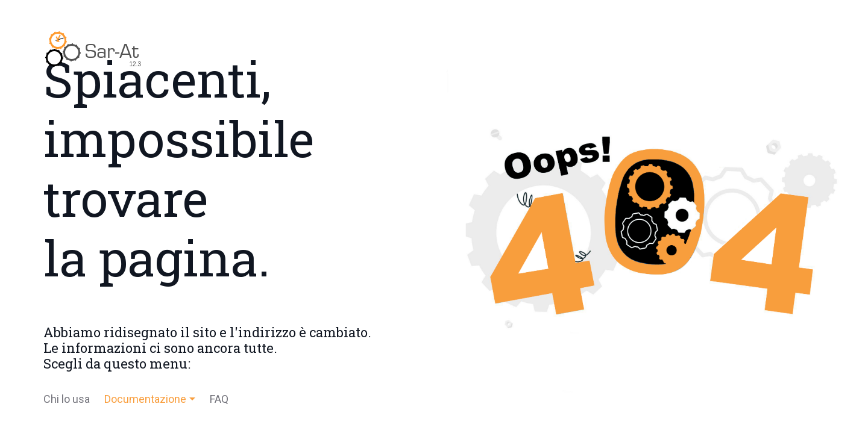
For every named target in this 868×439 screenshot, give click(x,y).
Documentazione (145, 399)
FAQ (219, 399)
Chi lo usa (67, 399)
